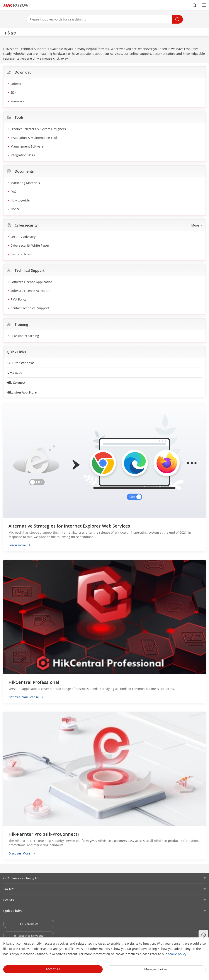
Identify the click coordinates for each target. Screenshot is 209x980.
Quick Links (12, 911)
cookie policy (177, 954)
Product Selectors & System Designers (38, 129)
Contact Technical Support (30, 308)
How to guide (20, 200)
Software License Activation (30, 291)
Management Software (27, 146)
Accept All (53, 969)
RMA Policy (18, 299)
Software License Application (31, 282)
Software (17, 84)
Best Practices (21, 254)
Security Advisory (23, 237)
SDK (13, 92)
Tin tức (9, 889)
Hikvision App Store (22, 392)
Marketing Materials (25, 183)
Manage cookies (156, 969)
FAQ (13, 192)
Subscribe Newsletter (29, 936)
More (195, 225)
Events (8, 900)
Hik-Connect (16, 383)
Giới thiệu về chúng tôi (21, 878)
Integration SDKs (23, 155)
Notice (15, 209)
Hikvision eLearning (25, 336)
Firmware (17, 101)
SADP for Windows (21, 363)
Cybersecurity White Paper (30, 245)
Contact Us (29, 924)
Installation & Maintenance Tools (34, 138)
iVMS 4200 (14, 373)
